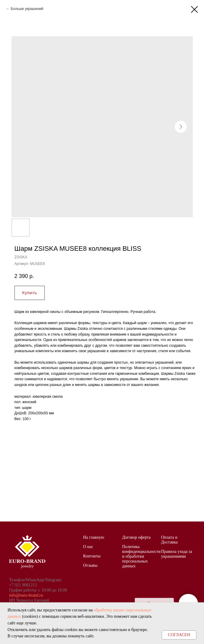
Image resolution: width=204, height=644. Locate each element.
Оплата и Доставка (169, 540)
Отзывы (90, 565)
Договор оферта (136, 537)
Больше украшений (27, 9)
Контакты (92, 556)
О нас (88, 547)
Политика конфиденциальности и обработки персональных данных (141, 556)
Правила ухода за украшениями (177, 554)
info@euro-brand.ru (26, 595)
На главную (94, 537)
